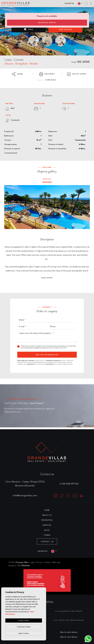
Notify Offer (76, 74)
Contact (47, 542)
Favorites (70, 4)
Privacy (39, 562)
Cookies (47, 562)
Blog (47, 530)
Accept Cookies (24, 620)
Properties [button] (47, 520)
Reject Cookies (24, 633)
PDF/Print (47, 74)
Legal (32, 562)
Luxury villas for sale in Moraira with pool (69, 620)
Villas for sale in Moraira (69, 632)
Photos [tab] (47, 179)
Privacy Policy (72, 346)
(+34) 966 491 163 (69, 484)
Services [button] (47, 525)
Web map (56, 562)
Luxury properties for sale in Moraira (68, 611)
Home (47, 510)
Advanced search (47, 23)
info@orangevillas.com (25, 496)
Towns (47, 535)
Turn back (47, 80)
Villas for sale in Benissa (69, 637)
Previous (8, 207)
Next (86, 207)
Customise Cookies (24, 627)
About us (47, 515)
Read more (47, 278)
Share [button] (17, 74)
